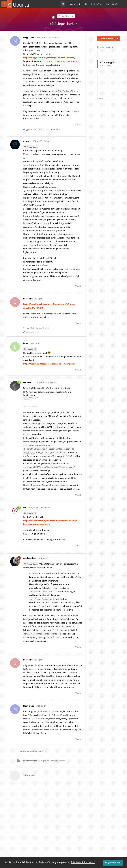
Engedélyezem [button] (113, 863)
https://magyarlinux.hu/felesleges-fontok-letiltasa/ (49, 57)
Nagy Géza (32, 147)
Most (100, 98)
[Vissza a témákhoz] (4, 4)
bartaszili (32, 349)
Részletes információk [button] (83, 862)
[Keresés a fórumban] (63, 4)
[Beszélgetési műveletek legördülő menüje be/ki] (117, 38)
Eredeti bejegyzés (106, 47)
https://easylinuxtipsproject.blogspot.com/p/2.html (49, 364)
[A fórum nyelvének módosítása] (75, 4)
